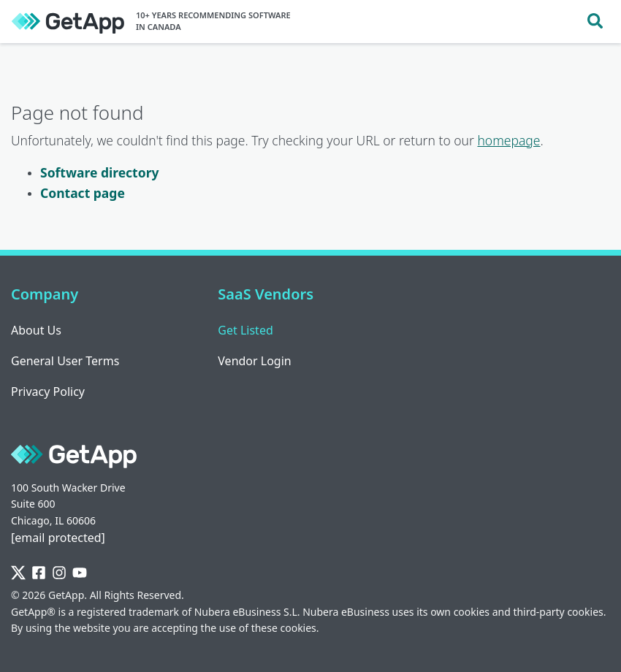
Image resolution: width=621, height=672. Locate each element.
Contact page (83, 193)
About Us (36, 330)
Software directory (99, 172)
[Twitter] (18, 573)
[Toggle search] (595, 22)
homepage (508, 140)
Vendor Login (254, 361)
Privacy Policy (48, 392)
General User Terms (65, 361)
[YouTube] (80, 573)
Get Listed (245, 330)
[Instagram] (59, 573)
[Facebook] (39, 573)
